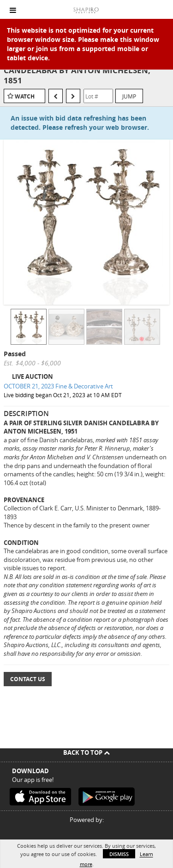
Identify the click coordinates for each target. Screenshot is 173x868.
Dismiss (119, 854)
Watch (25, 96)
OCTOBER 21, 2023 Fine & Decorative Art (58, 386)
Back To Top (86, 752)
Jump (129, 96)
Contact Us (28, 679)
